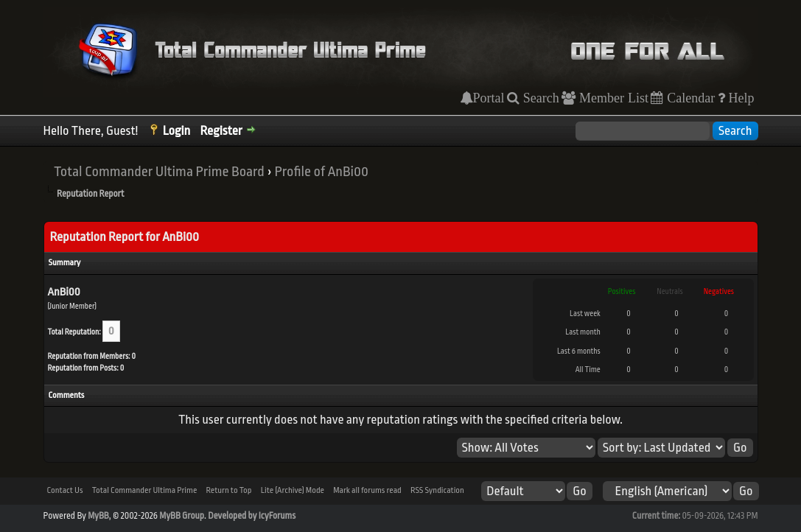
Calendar (689, 98)
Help (740, 98)
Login (177, 131)
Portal (489, 98)
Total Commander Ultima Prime (145, 490)
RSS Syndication (437, 490)
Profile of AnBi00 (321, 172)
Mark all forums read (367, 490)
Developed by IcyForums (252, 516)
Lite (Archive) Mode (293, 490)
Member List (612, 98)
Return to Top (228, 490)
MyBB (98, 516)
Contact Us (65, 490)
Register (221, 131)
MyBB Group (182, 516)
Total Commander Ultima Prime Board (159, 172)
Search (539, 98)
